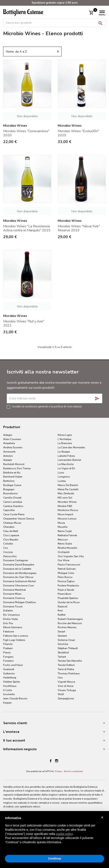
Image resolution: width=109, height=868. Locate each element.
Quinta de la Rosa (69, 602)
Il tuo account (14, 740)
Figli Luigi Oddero (14, 640)
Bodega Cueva (12, 485)
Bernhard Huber (13, 477)
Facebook (51, 761)
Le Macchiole (66, 464)
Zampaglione (66, 698)
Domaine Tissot (13, 606)
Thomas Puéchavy (69, 673)
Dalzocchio (10, 556)
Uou (60, 677)
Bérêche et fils (12, 473)
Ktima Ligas (65, 435)
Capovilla (9, 510)
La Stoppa (64, 452)
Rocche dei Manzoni (70, 623)
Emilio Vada (10, 619)
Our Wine (64, 560)
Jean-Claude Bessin (15, 698)
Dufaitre (8, 610)
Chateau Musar (12, 523)
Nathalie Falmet (67, 535)
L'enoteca (11, 732)
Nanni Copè (65, 531)
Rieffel (62, 615)
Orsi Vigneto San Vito (71, 556)
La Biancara (65, 443)
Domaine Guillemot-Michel (20, 581)
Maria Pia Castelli (68, 489)
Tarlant (62, 657)
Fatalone (9, 631)
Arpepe (8, 460)
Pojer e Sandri (66, 590)
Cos (6, 548)
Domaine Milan (12, 594)
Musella (63, 527)
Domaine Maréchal (15, 590)
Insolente (9, 694)
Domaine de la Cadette (17, 569)
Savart (61, 631)
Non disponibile (27, 116)
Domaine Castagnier (16, 560)
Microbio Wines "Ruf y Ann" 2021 (24, 323)
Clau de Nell (11, 531)
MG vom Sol (65, 498)
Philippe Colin (66, 573)
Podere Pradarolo (68, 585)
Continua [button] (55, 858)
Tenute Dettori (66, 665)
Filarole (8, 644)
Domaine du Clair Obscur (18, 577)
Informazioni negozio (20, 749)
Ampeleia (9, 443)
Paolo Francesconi (69, 565)
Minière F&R (65, 506)
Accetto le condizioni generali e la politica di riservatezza (47, 406)
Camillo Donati (12, 498)
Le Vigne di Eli (66, 468)
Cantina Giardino (13, 506)
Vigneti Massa (66, 682)
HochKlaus (10, 686)
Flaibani (8, 648)
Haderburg (10, 677)
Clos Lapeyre (11, 535)
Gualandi (9, 669)
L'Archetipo (65, 439)
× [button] (102, 817)
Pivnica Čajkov (66, 581)
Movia (61, 523)
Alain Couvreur (12, 439)
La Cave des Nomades (71, 447)
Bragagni (9, 489)
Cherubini (9, 527)
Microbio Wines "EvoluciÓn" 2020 (78, 133)
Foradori (8, 661)
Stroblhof (63, 652)
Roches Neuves (67, 627)
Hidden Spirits (12, 682)
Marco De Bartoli (68, 485)
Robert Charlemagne (70, 619)
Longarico (64, 477)
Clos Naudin (11, 540)
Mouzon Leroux (67, 519)
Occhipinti (64, 552)
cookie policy (64, 834)
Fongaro (8, 657)
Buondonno (10, 493)
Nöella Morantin (67, 548)
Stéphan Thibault (68, 648)
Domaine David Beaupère (19, 565)
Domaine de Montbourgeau (20, 573)
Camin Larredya (13, 502)
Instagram (57, 761)
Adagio (8, 435)
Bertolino (9, 481)
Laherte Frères (66, 456)
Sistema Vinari (66, 640)
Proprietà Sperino (68, 598)
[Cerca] (54, 23)
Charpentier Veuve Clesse (19, 519)
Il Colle (8, 690)
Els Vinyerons (12, 615)
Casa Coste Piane (14, 514)
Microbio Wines (67, 502)
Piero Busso (65, 577)
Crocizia (8, 552)
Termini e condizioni (73, 771)
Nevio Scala (65, 544)
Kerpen (7, 703)
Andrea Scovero (13, 447)
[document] (54, 834)
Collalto (8, 544)
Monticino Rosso (68, 510)
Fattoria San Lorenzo (16, 636)
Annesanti (9, 452)
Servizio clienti (15, 723)
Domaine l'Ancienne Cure (18, 585)
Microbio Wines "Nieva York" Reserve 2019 (79, 228)
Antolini (8, 456)
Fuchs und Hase (13, 665)
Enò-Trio (8, 623)
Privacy (58, 771)
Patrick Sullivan (67, 569)
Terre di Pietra (66, 669)
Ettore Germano (13, 627)
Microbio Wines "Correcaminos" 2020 (26, 133)
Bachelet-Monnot (14, 464)
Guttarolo (9, 673)
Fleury (7, 652)
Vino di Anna (66, 686)
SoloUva (63, 644)
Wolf (61, 694)
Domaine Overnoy (14, 598)
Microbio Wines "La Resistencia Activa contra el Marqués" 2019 (27, 228)
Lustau (62, 481)
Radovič (63, 606)
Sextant (62, 636)
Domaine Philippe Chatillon (20, 602)
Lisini (61, 473)
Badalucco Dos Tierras (17, 468)
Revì (60, 610)
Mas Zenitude (66, 493)
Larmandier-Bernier (69, 460)
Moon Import (65, 514)
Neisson (63, 540)
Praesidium (64, 594)
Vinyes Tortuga (67, 690)
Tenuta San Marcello (70, 661)
